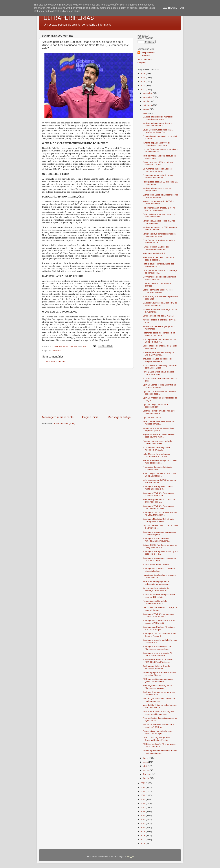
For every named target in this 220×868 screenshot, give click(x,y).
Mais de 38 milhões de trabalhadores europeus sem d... (160, 706)
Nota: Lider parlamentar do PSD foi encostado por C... (159, 501)
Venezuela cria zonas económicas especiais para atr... (158, 429)
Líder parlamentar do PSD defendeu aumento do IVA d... (159, 481)
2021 (143, 783)
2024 (143, 82)
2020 (143, 787)
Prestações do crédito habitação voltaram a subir (157, 468)
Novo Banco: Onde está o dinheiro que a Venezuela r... (158, 373)
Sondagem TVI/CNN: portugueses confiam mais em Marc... (158, 615)
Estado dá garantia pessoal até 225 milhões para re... (159, 423)
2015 (143, 807)
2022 (143, 90)
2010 (143, 828)
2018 (143, 795)
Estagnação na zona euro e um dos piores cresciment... (159, 215)
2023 (143, 86)
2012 (143, 819)
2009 (143, 832)
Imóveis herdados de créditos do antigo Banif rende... (158, 360)
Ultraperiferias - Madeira (148, 54)
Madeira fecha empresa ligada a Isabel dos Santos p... (157, 124)
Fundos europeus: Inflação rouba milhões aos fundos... (158, 176)
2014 (143, 811)
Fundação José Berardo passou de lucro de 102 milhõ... (159, 596)
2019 (143, 791)
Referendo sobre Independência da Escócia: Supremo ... (159, 334)
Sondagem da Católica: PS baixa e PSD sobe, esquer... (159, 628)
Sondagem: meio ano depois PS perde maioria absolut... (158, 654)
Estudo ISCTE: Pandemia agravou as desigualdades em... (160, 546)
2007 (143, 840)
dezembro (148, 93)
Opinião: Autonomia (152, 417)
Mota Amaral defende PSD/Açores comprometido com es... (158, 713)
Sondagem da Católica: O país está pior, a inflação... (159, 570)
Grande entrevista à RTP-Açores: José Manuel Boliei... (158, 291)
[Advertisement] (86, 392)
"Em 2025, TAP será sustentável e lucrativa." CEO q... (158, 726)
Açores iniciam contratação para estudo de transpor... (157, 732)
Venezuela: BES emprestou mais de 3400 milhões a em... (159, 235)
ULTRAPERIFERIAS (69, 18)
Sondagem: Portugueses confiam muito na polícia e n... (158, 488)
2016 (143, 803)
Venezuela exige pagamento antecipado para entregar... (156, 583)
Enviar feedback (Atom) (64, 424)
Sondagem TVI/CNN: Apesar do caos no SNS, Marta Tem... (160, 514)
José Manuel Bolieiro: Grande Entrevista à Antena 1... (156, 667)
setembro (148, 105)
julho (146, 113)
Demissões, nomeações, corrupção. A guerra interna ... (160, 609)
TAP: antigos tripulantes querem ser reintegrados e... (159, 700)
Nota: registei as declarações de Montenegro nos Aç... (157, 687)
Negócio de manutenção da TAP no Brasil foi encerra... (159, 202)
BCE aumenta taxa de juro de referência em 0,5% (156, 449)
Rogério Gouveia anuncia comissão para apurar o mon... (159, 436)
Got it (183, 8)
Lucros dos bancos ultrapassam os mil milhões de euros (160, 196)
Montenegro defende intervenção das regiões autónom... (160, 752)
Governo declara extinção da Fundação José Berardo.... (156, 589)
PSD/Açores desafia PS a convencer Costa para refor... (159, 745)
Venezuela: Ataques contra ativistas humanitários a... (159, 222)
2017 (143, 799)
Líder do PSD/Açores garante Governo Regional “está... (156, 739)
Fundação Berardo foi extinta (156, 564)
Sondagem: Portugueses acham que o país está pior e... (160, 553)
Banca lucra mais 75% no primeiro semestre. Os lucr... (158, 163)
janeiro (147, 778)
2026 (143, 74)
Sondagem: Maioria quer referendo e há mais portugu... (160, 559)
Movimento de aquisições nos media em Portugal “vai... (159, 278)
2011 (143, 823)
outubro (147, 101)
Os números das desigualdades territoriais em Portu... (157, 170)
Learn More (170, 8)
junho (146, 758)
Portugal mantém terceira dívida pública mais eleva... (157, 442)
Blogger (130, 856)
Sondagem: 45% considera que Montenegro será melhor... (157, 648)
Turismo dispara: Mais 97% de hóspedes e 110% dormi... (157, 144)
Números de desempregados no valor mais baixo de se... (160, 462)
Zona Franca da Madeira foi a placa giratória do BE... (159, 241)
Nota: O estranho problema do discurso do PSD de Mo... (157, 455)
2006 (143, 844)
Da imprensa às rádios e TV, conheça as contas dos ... (160, 272)
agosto (147, 109)
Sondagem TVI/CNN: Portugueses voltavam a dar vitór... (158, 494)
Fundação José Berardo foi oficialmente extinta (155, 602)
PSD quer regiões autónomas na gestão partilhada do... (158, 680)
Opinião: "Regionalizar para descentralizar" (155, 406)
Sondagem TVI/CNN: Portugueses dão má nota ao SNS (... (158, 507)
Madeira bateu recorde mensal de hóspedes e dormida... (158, 118)
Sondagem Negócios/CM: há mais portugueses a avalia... (158, 520)
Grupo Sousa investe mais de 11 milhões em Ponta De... (158, 131)
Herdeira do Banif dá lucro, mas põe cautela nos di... (159, 576)
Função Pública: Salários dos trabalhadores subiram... (156, 248)
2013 (143, 815)
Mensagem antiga (119, 417)
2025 (143, 77)
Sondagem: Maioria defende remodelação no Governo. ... (157, 540)
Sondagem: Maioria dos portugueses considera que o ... (160, 533)
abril (145, 766)
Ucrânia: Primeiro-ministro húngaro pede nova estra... (159, 412)
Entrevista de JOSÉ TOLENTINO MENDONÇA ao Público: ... (158, 661)
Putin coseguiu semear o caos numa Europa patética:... (159, 475)
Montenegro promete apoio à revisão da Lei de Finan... (160, 674)
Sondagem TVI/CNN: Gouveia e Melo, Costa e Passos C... (160, 635)
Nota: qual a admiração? (154, 253)
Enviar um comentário (56, 362)
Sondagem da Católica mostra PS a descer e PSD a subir (159, 622)
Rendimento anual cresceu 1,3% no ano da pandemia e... (159, 209)
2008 (143, 835)
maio (146, 762)
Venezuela (57, 351)
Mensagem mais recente (58, 417)
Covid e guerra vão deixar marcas (158, 316)
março (146, 770)
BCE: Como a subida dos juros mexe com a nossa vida (160, 367)
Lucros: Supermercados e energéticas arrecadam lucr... (160, 150)
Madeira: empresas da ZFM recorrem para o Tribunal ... (160, 228)
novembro (148, 97)
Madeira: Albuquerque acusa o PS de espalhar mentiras (160, 304)
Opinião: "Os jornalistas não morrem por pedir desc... (159, 393)
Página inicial (91, 417)
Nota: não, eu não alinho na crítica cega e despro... (158, 259)
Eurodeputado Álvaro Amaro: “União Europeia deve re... (159, 341)
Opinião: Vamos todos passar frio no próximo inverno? (159, 386)
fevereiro (147, 774)
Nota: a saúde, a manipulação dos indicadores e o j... (158, 265)
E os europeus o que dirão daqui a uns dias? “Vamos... (158, 354)
